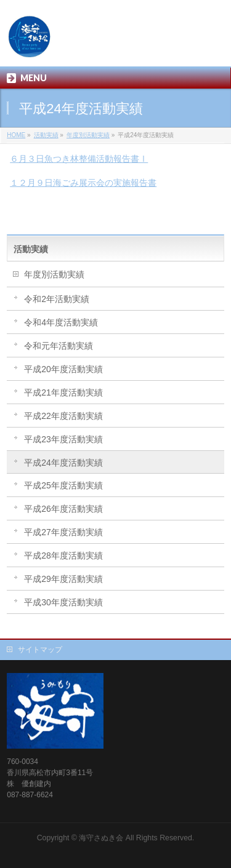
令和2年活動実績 (57, 299)
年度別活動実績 (54, 274)
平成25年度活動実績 (63, 485)
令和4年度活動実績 (61, 322)
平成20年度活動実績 (63, 369)
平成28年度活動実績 (63, 555)
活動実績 (31, 249)
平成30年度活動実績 (63, 602)
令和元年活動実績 (59, 346)
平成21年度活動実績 (63, 392)
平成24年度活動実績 (63, 463)
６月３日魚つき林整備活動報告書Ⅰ (79, 159)
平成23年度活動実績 (63, 439)
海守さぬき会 (101, 838)
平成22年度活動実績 (63, 416)
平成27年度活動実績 (63, 532)
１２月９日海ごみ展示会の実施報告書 (83, 183)
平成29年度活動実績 (63, 579)
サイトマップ (40, 650)
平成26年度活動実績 (63, 509)
